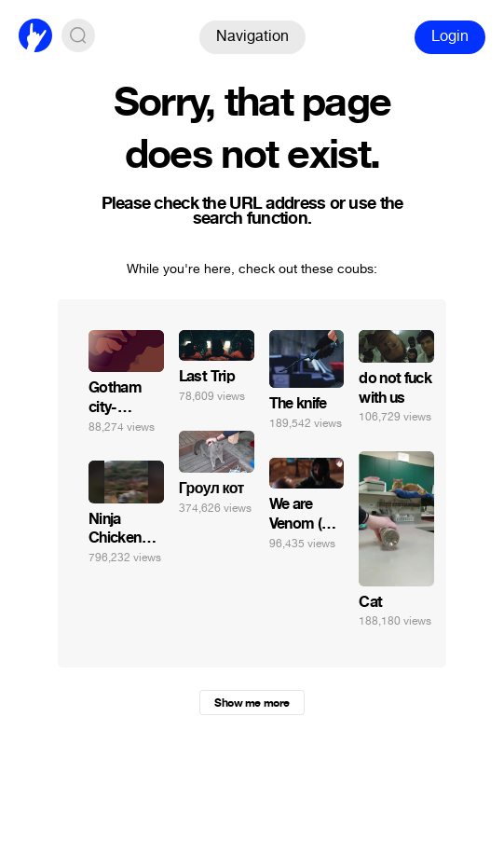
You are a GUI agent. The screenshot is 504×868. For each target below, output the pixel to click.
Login (450, 36)
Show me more (252, 703)
